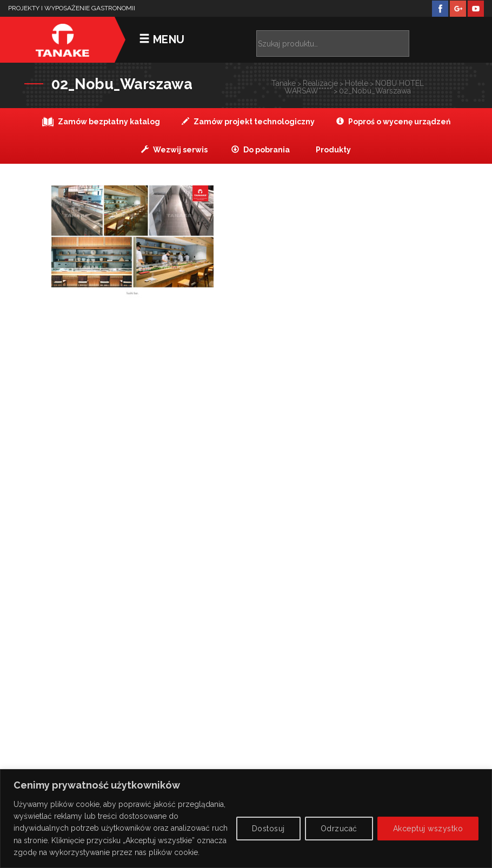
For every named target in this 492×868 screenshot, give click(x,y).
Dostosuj (268, 829)
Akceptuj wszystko (428, 829)
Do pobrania (261, 150)
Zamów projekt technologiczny (248, 122)
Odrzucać (339, 829)
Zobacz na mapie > (246, 543)
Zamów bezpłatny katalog (101, 122)
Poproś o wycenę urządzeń (393, 122)
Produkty (333, 150)
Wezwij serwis (174, 150)
